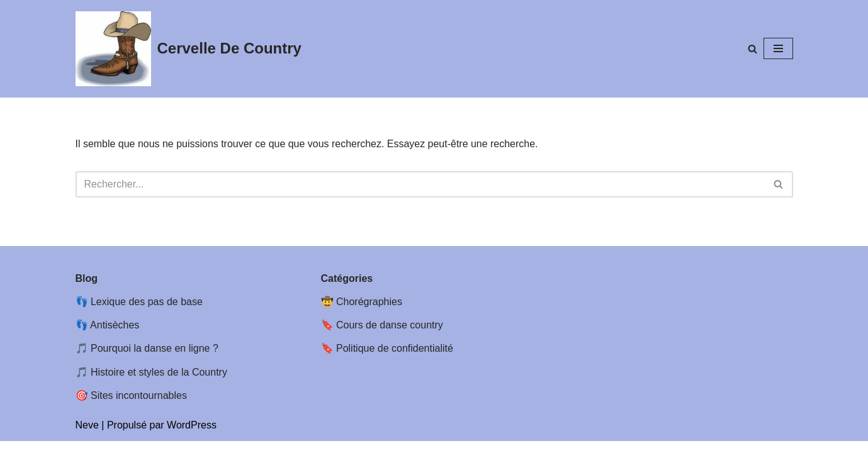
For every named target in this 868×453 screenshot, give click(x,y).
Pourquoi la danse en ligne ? (155, 360)
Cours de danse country (390, 337)
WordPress (192, 437)
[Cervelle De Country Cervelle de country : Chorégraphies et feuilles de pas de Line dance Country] (189, 49)
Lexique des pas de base (147, 314)
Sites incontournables (139, 407)
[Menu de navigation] (778, 48)
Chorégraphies (369, 314)
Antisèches (115, 337)
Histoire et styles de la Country (159, 383)
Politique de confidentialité (395, 360)
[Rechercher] (752, 49)
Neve (87, 437)
